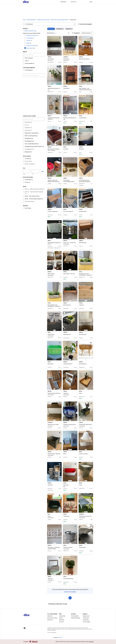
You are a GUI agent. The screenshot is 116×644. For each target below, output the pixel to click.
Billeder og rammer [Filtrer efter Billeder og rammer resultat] (32, 35)
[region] (70, 46)
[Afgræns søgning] (34, 55)
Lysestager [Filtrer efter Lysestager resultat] (30, 38)
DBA (24, 20)
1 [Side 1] (70, 598)
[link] (30, 31)
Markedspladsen (31, 20)
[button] (85, 24)
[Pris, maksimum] (35, 171)
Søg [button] (43, 171)
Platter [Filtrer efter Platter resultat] (29, 41)
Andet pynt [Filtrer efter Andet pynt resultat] (31, 48)
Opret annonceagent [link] (70, 592)
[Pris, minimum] (27, 171)
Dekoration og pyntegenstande (60, 20)
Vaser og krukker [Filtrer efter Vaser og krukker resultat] (32, 46)
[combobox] (49, 24)
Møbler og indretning (43, 20)
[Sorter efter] (87, 33)
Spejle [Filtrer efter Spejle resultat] (29, 43)
